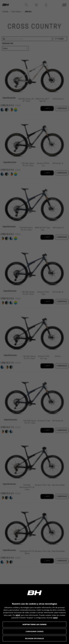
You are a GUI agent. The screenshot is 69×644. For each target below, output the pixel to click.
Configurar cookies (35, 631)
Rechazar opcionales (34, 639)
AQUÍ (18, 615)
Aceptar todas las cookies (35, 624)
